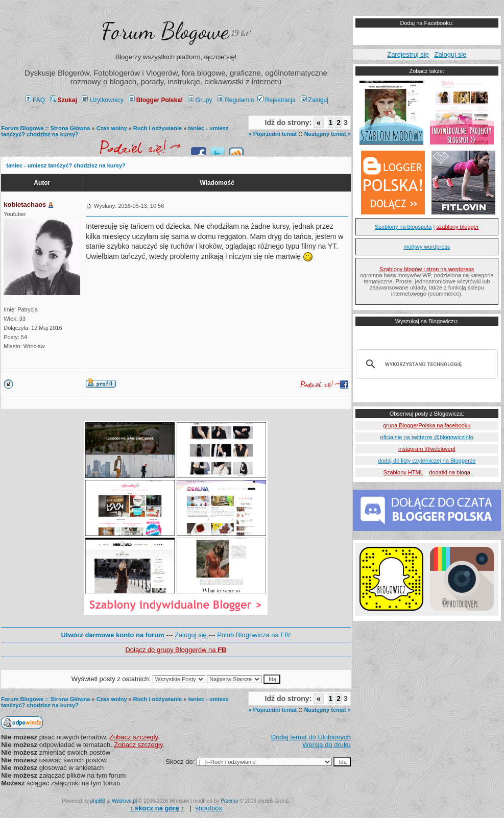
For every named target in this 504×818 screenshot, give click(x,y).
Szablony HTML (403, 472)
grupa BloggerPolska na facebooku (427, 425)
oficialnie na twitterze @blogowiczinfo (427, 437)
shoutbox (209, 808)
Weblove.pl (124, 801)
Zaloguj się (191, 635)
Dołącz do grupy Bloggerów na (176, 650)
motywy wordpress (427, 247)
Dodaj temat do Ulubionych (311, 737)
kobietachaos (25, 204)
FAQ (35, 100)
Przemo (229, 801)
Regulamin (235, 100)
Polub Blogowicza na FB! (254, 635)
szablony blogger (457, 227)
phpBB (98, 801)
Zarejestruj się (408, 54)
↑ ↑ (157, 808)
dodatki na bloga (450, 472)
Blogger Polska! (156, 100)
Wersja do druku (326, 745)
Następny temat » (328, 134)
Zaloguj (315, 100)
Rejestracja (277, 100)
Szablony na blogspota (403, 227)
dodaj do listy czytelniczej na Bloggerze (427, 461)
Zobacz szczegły (134, 737)
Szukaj (64, 100)
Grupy (200, 100)
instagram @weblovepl (427, 449)
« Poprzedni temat (272, 134)
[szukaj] (425, 364)
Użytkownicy (103, 100)
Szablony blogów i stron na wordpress (427, 269)
